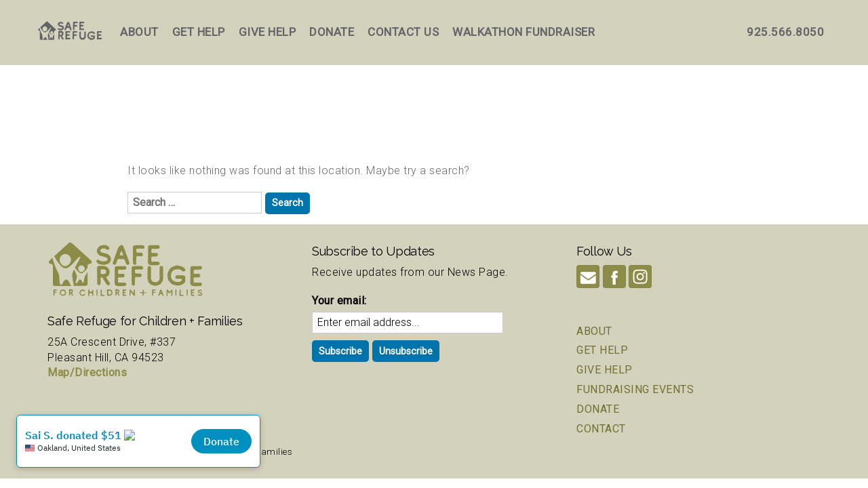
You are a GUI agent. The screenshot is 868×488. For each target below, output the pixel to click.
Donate (332, 32)
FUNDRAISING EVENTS (635, 389)
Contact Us (403, 32)
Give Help (268, 32)
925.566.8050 (785, 32)
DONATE (598, 409)
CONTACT (601, 429)
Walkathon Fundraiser (524, 32)
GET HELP (602, 350)
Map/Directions (87, 372)
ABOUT (594, 331)
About (139, 32)
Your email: (339, 301)
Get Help (199, 32)
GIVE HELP (605, 370)
